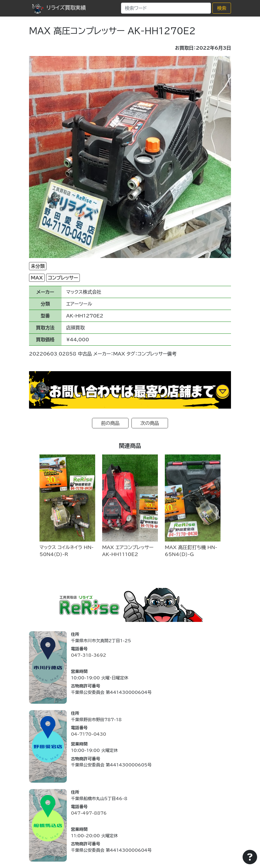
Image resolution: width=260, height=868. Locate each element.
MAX (37, 278)
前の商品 (110, 423)
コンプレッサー (63, 278)
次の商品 (150, 423)
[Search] (166, 8)
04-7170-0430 (88, 734)
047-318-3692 (88, 655)
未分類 (38, 266)
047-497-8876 (89, 813)
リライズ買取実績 (59, 8)
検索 (222, 8)
